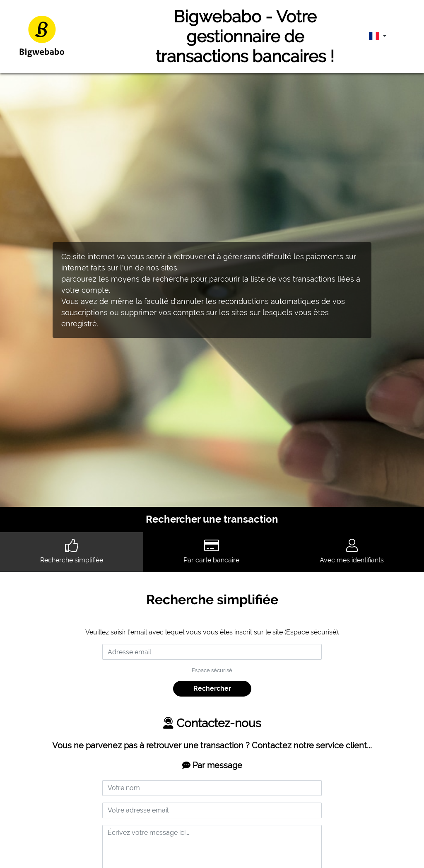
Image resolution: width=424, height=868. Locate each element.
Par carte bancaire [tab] (211, 551)
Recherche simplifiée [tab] (72, 551)
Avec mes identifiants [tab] (352, 551)
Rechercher (212, 688)
